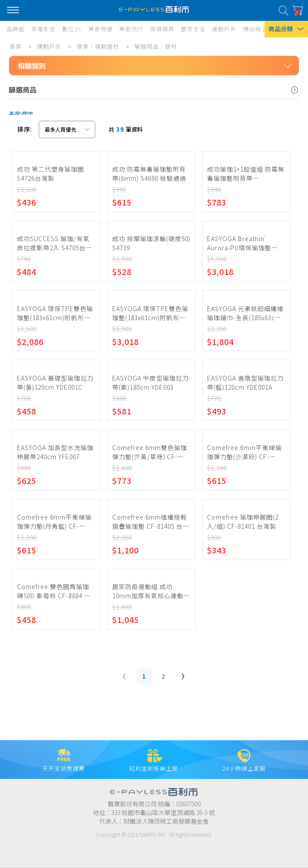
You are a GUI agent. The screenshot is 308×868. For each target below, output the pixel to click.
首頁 (16, 46)
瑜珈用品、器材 (156, 46)
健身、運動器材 (98, 46)
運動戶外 (49, 46)
